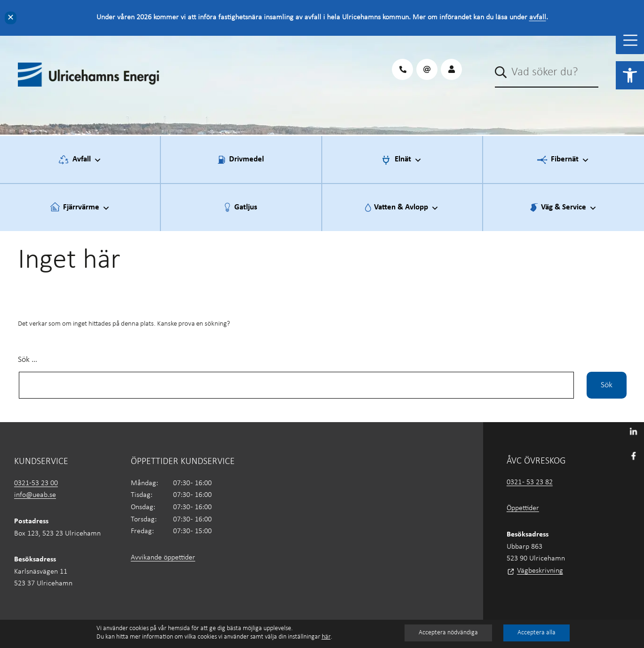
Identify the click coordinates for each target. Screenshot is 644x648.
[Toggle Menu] (630, 40)
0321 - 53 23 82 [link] (530, 482)
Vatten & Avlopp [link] (406, 208)
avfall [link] (538, 17)
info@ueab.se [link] (35, 495)
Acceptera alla (537, 633)
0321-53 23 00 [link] (36, 483)
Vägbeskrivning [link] (540, 571)
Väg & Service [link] (569, 208)
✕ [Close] (11, 18)
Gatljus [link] (246, 207)
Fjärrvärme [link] (87, 208)
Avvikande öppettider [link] (163, 558)
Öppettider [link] (523, 508)
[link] (630, 75)
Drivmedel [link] (246, 159)
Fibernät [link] (570, 160)
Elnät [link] (408, 160)
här (326, 637)
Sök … (28, 360)
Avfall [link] (87, 160)
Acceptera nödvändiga (448, 633)
